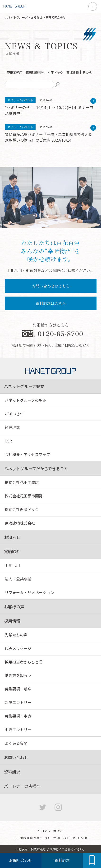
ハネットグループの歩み (25, 400)
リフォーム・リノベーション (29, 592)
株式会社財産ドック (22, 509)
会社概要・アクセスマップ (27, 454)
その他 (87, 72)
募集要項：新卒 (18, 689)
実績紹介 (12, 551)
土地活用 (12, 565)
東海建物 (73, 72)
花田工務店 (15, 72)
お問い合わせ (21, 860)
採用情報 (12, 621)
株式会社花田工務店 (22, 482)
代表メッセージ (18, 648)
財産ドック (55, 72)
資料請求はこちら (51, 303)
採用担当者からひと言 (24, 662)
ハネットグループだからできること (36, 469)
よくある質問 (16, 743)
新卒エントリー (18, 702)
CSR (8, 441)
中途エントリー (18, 729)
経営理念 (12, 427)
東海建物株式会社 (20, 523)
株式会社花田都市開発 (24, 496)
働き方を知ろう (18, 675)
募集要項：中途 (18, 716)
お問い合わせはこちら (51, 286)
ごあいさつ (14, 414)
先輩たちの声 (16, 635)
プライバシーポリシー (50, 831)
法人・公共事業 (18, 579)
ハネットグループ (16, 17)
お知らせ (37, 17)
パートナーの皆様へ (22, 786)
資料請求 (62, 860)
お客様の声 (14, 607)
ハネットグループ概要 (24, 386)
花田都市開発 (35, 72)
